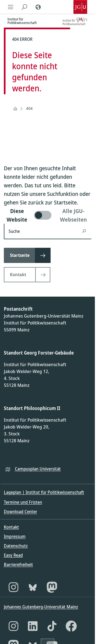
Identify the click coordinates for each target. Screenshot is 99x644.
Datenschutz (16, 546)
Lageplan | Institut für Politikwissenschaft (44, 492)
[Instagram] (13, 587)
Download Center (20, 512)
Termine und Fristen (23, 502)
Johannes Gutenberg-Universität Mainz (41, 607)
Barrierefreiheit (18, 565)
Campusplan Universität (38, 469)
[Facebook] (71, 626)
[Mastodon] (52, 587)
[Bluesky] (33, 587)
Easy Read (13, 555)
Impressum (15, 536)
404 (29, 108)
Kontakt (11, 527)
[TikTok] (52, 626)
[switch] (48, 215)
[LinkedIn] (33, 626)
